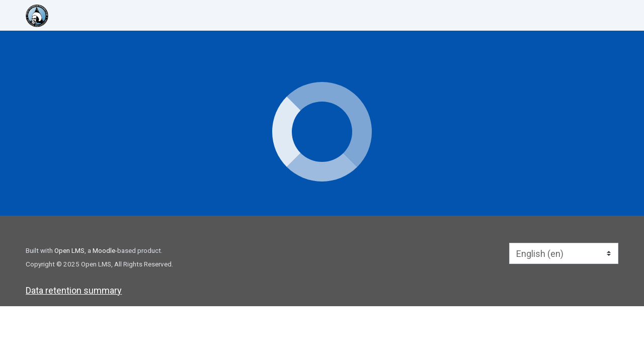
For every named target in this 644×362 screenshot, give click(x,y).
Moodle (104, 250)
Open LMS (69, 250)
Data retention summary (74, 290)
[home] (85, 16)
